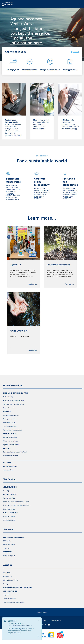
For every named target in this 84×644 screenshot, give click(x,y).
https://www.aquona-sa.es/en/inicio (20, 625)
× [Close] (38, 621)
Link (19, 633)
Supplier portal (42, 612)
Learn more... (11, 195)
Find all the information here (26, 40)
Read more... (33, 284)
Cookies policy (56, 620)
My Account (75, 52)
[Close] (38, 636)
